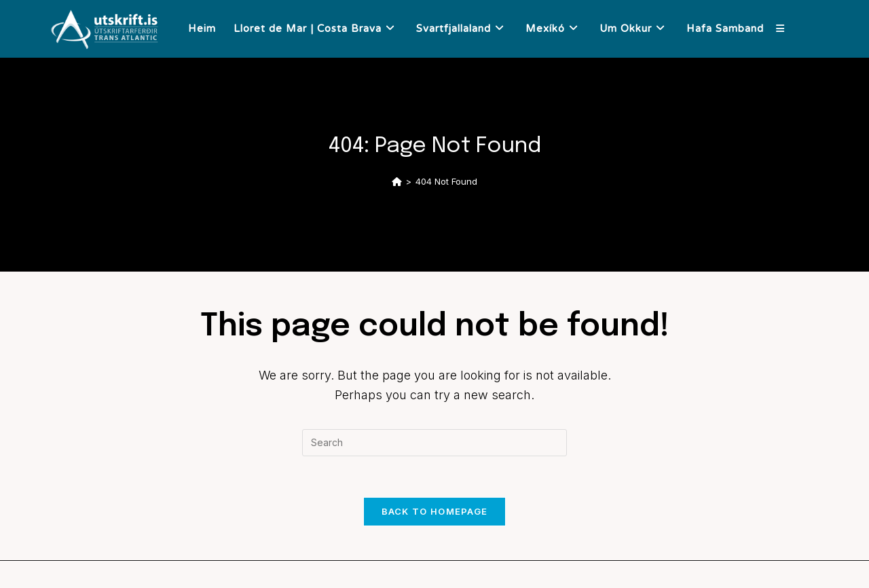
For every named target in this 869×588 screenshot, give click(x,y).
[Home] (397, 181)
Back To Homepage (435, 511)
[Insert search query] (434, 443)
